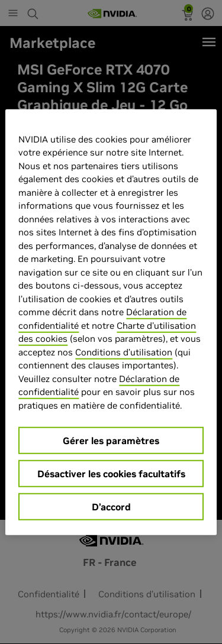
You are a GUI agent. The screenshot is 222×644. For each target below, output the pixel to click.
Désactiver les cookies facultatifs (111, 474)
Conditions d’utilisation (124, 352)
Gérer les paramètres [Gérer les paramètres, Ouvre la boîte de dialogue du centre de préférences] (111, 441)
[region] (111, 322)
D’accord (111, 507)
